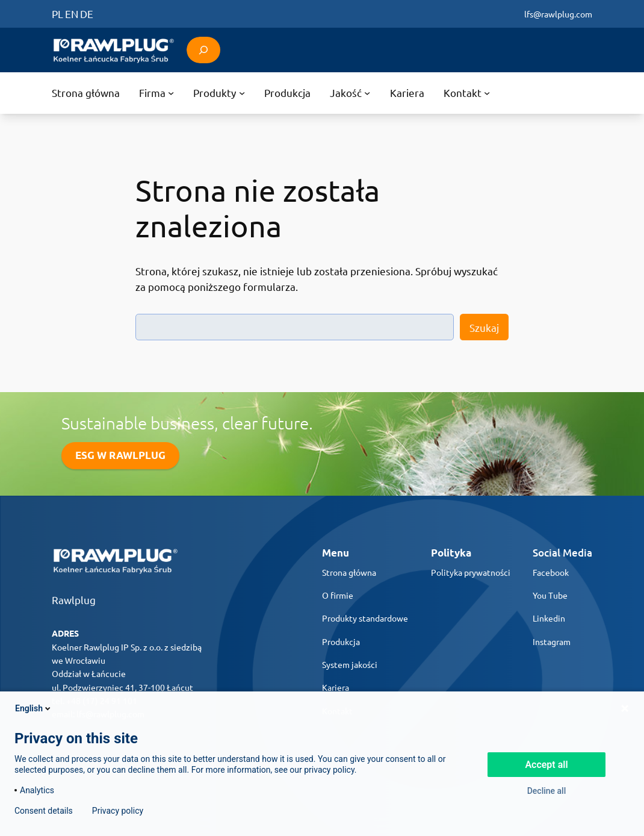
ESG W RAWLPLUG (120, 455)
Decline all (547, 791)
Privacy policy (118, 811)
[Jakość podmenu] (350, 93)
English (34, 708)
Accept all (546, 765)
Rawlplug (74, 600)
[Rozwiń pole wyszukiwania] (203, 50)
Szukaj (484, 327)
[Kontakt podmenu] (467, 93)
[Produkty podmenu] (219, 93)
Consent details (44, 811)
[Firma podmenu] (157, 93)
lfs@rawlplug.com (558, 14)
